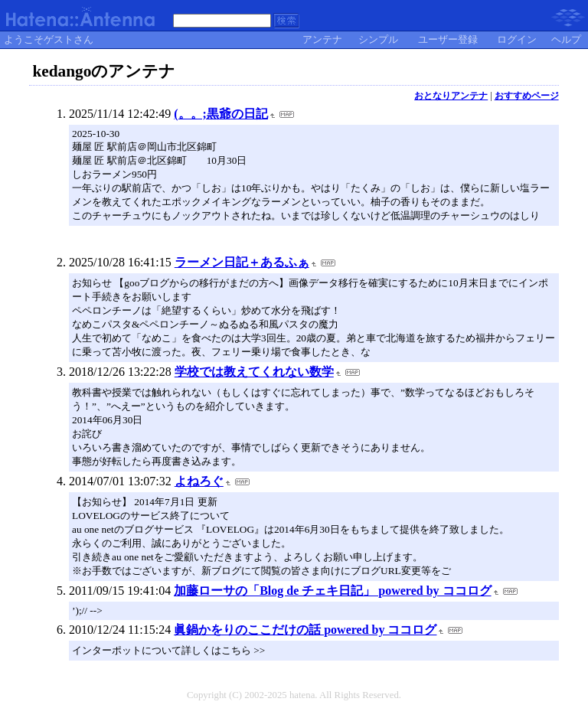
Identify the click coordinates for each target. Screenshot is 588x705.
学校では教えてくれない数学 (254, 372)
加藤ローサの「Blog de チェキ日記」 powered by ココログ (332, 591)
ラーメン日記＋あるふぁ (242, 262)
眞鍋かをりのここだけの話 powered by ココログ (305, 630)
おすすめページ (527, 96)
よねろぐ (199, 481)
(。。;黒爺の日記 (221, 114)
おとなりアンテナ (451, 96)
